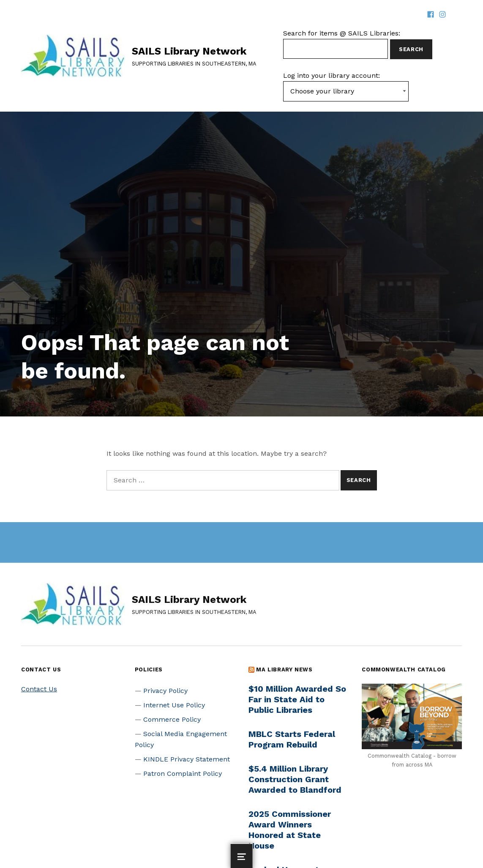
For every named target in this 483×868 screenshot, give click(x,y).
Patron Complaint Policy (183, 774)
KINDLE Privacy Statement (187, 759)
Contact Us (39, 689)
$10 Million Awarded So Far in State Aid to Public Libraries (297, 699)
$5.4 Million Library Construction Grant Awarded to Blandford (295, 779)
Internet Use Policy (174, 705)
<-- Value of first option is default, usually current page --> (346, 91)
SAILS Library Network (189, 51)
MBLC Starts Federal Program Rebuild (292, 739)
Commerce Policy (172, 719)
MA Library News (284, 669)
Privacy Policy (165, 691)
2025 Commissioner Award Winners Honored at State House (290, 830)
